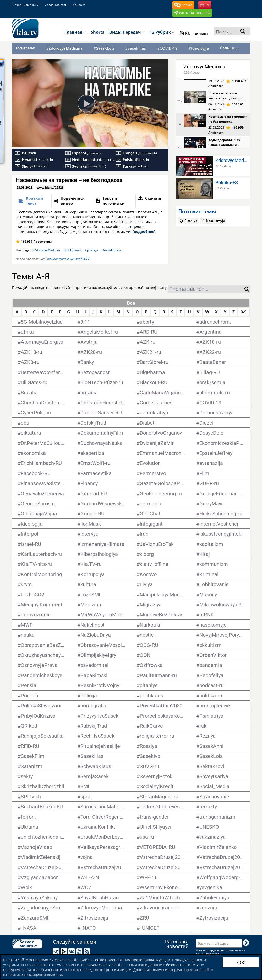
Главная (75, 32)
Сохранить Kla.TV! (26, 5)
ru (196, 33)
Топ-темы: (25, 48)
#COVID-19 (167, 48)
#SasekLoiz (104, 48)
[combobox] (206, 289)
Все (131, 303)
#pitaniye (92, 250)
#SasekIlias (135, 48)
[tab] (34, 201)
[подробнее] (144, 231)
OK (241, 962)
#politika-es (73, 250)
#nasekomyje (112, 250)
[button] (183, 5)
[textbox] (206, 290)
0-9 (243, 312)
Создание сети (56, 5)
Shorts (97, 32)
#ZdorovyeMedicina (64, 48)
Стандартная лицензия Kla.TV (67, 259)
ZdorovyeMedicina (205, 67)
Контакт (79, 5)
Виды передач (127, 32)
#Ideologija (199, 48)
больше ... (230, 48)
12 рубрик (162, 32)
